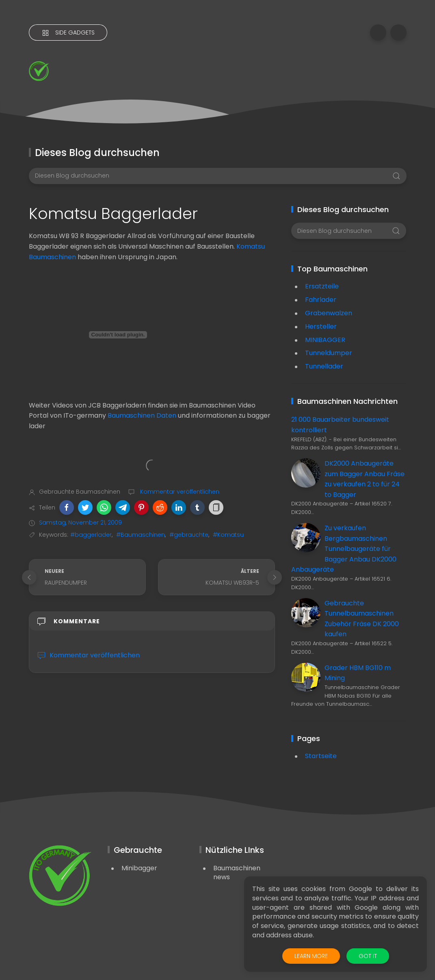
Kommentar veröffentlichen (179, 492)
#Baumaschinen (141, 535)
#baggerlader (91, 535)
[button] (67, 507)
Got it (368, 956)
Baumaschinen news (237, 873)
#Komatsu (228, 535)
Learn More (311, 956)
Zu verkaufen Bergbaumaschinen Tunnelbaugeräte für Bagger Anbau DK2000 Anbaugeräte (344, 549)
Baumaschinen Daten (142, 415)
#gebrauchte (189, 535)
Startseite (321, 756)
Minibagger (139, 868)
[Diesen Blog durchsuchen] (218, 176)
